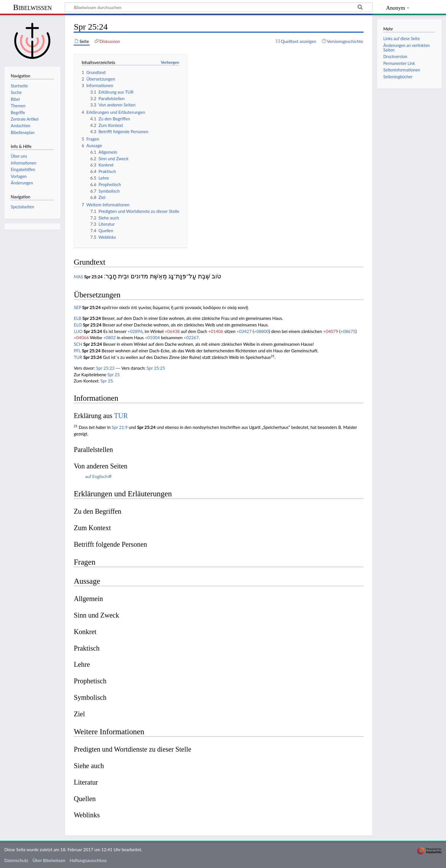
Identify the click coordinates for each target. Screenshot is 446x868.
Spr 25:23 (105, 368)
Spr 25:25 (156, 368)
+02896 (135, 331)
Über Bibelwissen (49, 860)
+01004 (152, 338)
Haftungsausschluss (88, 860)
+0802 (110, 338)
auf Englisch (96, 476)
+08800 (261, 331)
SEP (77, 307)
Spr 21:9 (120, 427)
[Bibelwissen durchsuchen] (219, 7)
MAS (78, 277)
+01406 (216, 331)
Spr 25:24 (93, 277)
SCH (78, 344)
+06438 (172, 331)
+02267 (191, 338)
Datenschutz (16, 860)
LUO (78, 331)
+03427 (244, 331)
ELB (77, 318)
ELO (78, 325)
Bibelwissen (32, 7)
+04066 (81, 338)
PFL (77, 351)
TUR (78, 357)
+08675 (348, 331)
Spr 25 (113, 375)
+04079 (331, 331)
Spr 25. (107, 381)
